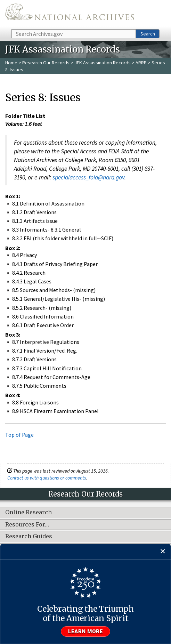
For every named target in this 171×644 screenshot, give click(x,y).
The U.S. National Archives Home (70, 14)
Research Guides (29, 537)
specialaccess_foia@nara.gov (88, 177)
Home (11, 63)
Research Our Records (46, 63)
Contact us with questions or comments (47, 478)
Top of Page (19, 435)
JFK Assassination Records (103, 63)
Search (148, 34)
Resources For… (27, 525)
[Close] (163, 552)
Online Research (28, 513)
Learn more (85, 631)
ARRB (141, 63)
